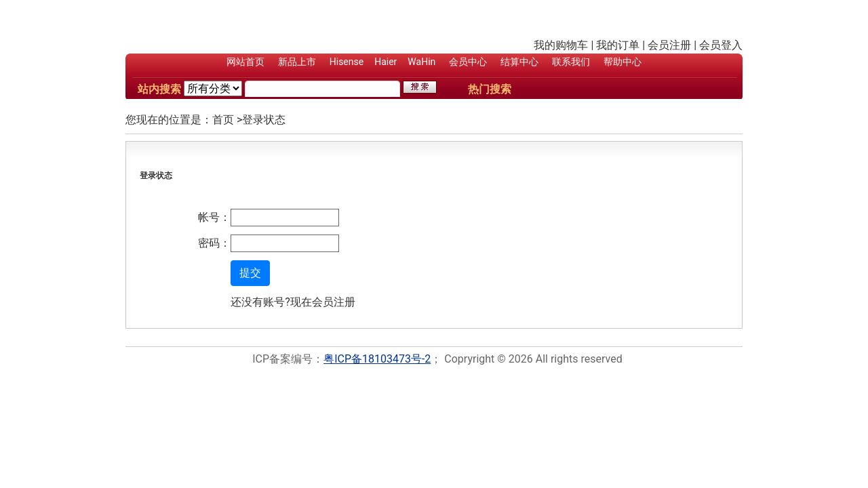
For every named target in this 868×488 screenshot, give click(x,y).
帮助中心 (623, 62)
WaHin (421, 62)
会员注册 (669, 45)
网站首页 (245, 62)
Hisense (347, 62)
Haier (386, 62)
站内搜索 (159, 89)
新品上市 (297, 62)
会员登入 (721, 45)
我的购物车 (561, 45)
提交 (250, 273)
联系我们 (571, 62)
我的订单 (618, 45)
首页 (223, 120)
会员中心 (468, 62)
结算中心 (519, 62)
